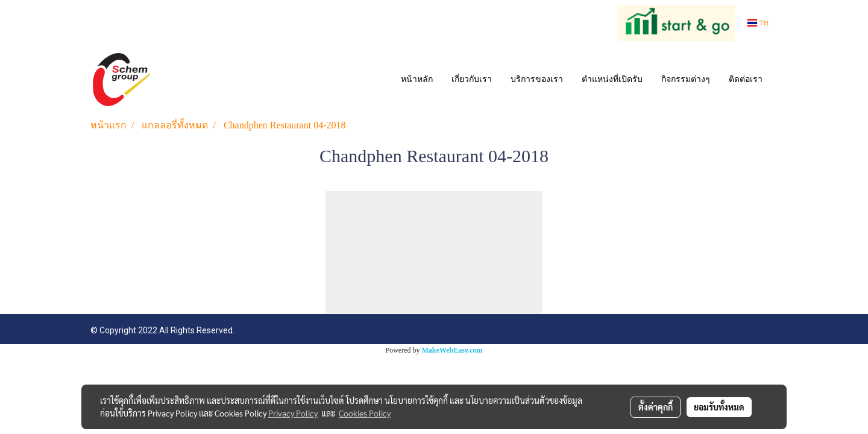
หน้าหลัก (417, 79)
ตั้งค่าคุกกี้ (656, 407)
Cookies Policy (365, 413)
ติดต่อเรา (746, 79)
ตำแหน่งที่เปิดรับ (612, 79)
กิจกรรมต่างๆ (686, 79)
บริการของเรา (537, 79)
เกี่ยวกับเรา (472, 79)
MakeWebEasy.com (452, 350)
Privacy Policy (293, 413)
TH (758, 23)
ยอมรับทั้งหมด (719, 407)
